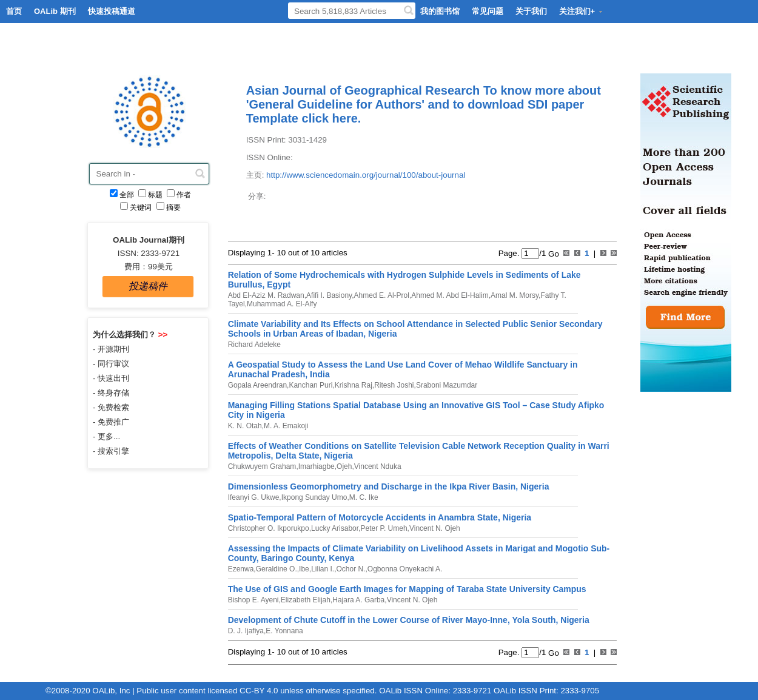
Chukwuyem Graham (262, 466)
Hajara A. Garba (358, 600)
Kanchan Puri (310, 385)
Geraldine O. (277, 569)
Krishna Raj (354, 385)
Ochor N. (351, 569)
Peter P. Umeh (384, 528)
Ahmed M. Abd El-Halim (450, 295)
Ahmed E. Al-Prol (382, 295)
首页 (14, 11)
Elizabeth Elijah (306, 600)
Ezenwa (241, 569)
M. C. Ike (364, 497)
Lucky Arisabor (335, 528)
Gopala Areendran (257, 385)
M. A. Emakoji (286, 426)
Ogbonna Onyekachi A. (405, 569)
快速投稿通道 (112, 11)
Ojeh (344, 466)
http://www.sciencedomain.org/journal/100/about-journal (366, 175)
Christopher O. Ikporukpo (269, 528)
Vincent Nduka (378, 466)
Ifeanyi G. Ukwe (254, 497)
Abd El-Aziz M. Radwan (266, 295)
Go (552, 253)
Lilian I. (323, 569)
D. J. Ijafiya (246, 631)
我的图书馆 (440, 11)
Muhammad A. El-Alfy (282, 304)
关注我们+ (582, 11)
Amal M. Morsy (515, 295)
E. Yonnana (284, 631)
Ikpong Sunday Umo (314, 497)
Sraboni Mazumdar (447, 385)
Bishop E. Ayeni (253, 600)
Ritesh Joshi (394, 385)
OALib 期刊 (55, 11)
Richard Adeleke (254, 345)
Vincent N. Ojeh (435, 528)
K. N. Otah (245, 426)
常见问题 (488, 11)
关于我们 (531, 11)
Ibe (304, 569)
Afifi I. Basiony (329, 295)
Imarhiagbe (317, 466)
